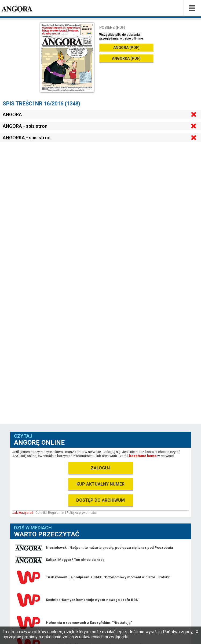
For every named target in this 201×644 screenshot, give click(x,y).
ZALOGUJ (100, 468)
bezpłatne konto (143, 456)
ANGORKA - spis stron (27, 138)
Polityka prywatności (82, 513)
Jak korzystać (23, 513)
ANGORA (12, 114)
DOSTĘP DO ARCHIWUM (100, 500)
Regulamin (56, 513)
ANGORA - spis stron (25, 126)
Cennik (41, 513)
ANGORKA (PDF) (126, 58)
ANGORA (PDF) (126, 48)
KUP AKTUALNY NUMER (100, 484)
